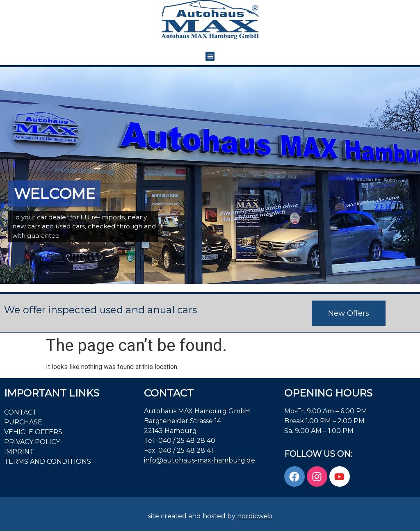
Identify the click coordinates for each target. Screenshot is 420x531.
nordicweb (255, 516)
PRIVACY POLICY (32, 442)
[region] (210, 176)
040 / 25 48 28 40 (187, 441)
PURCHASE (23, 422)
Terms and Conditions (48, 461)
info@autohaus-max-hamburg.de (200, 460)
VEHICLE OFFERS (33, 432)
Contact (21, 412)
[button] (210, 56)
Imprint (19, 452)
